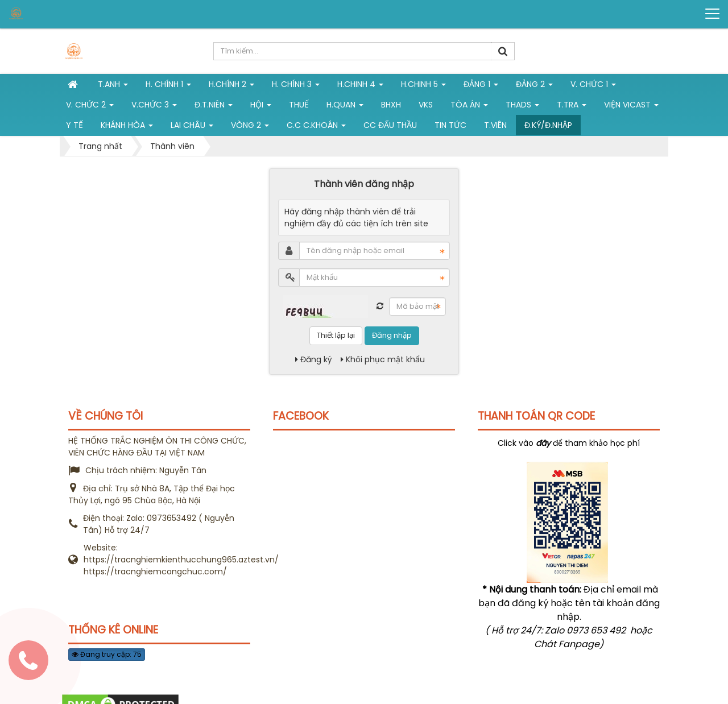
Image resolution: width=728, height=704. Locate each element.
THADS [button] (522, 107)
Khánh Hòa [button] (127, 127)
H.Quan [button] (345, 107)
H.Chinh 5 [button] (423, 86)
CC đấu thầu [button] (390, 125)
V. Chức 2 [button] (90, 107)
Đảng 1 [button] (481, 86)
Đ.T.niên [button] (214, 107)
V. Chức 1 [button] (593, 86)
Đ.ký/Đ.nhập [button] (548, 125)
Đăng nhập (392, 335)
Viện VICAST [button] (631, 107)
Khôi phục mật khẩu (383, 359)
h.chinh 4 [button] (360, 86)
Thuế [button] (299, 105)
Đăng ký (314, 359)
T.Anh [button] (113, 86)
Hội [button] (261, 107)
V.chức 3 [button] (154, 107)
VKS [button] (426, 105)
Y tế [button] (75, 125)
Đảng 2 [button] (534, 86)
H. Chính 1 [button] (168, 86)
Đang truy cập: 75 (107, 654)
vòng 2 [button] (250, 127)
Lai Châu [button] (192, 127)
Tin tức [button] (450, 125)
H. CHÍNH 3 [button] (296, 86)
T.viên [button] (495, 125)
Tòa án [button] (469, 107)
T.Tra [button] (572, 107)
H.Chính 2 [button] (231, 86)
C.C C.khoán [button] (316, 127)
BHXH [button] (391, 105)
